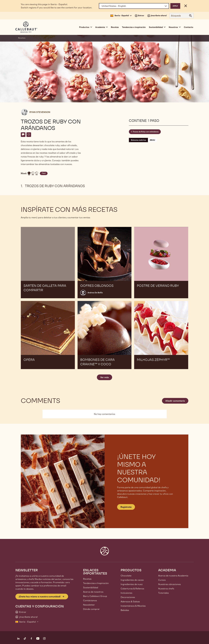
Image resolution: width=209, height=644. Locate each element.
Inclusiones (126, 593)
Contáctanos (90, 600)
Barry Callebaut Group (95, 596)
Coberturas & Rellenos (132, 589)
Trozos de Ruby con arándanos (146, 132)
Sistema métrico (138, 140)
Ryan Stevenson (40, 112)
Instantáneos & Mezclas (133, 606)
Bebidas (125, 610)
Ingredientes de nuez (132, 584)
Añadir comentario (175, 401)
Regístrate (126, 507)
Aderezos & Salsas (130, 602)
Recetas (115, 27)
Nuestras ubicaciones (169, 584)
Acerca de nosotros (93, 592)
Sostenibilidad (91, 587)
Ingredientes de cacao (132, 580)
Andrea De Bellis (95, 293)
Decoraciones (128, 597)
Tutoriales (163, 593)
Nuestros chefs (166, 589)
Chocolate (126, 576)
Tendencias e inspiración (134, 27)
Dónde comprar (91, 609)
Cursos (162, 580)
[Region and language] (134, 6)
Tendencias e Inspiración (96, 583)
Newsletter (89, 605)
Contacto (189, 27)
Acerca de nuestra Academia (173, 576)
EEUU (152, 140)
